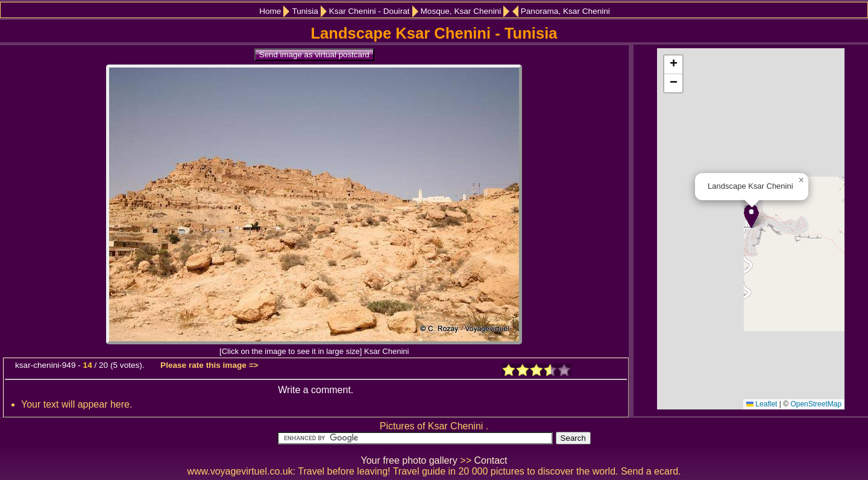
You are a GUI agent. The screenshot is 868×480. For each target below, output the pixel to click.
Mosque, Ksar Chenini (461, 11)
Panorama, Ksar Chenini (565, 11)
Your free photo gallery (409, 460)
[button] (751, 216)
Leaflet (762, 404)
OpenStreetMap (816, 404)
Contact (490, 460)
